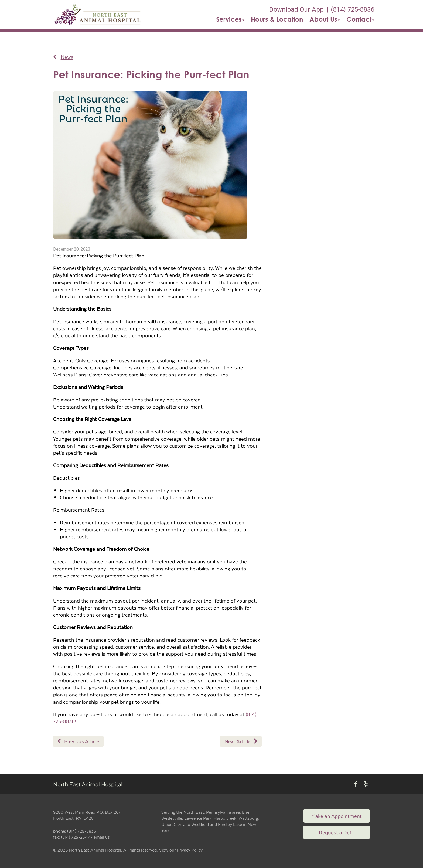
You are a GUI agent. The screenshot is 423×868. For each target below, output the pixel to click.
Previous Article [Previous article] (78, 741)
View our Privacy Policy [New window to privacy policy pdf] (181, 850)
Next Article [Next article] (241, 741)
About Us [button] (325, 19)
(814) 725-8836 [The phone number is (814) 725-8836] (352, 9)
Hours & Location (277, 19)
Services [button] (230, 19)
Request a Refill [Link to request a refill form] (337, 832)
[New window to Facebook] (356, 784)
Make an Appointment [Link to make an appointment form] (337, 816)
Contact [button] (360, 19)
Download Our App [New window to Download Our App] (296, 9)
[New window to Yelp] (366, 784)
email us (102, 837)
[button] (98, 15)
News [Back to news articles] (63, 57)
